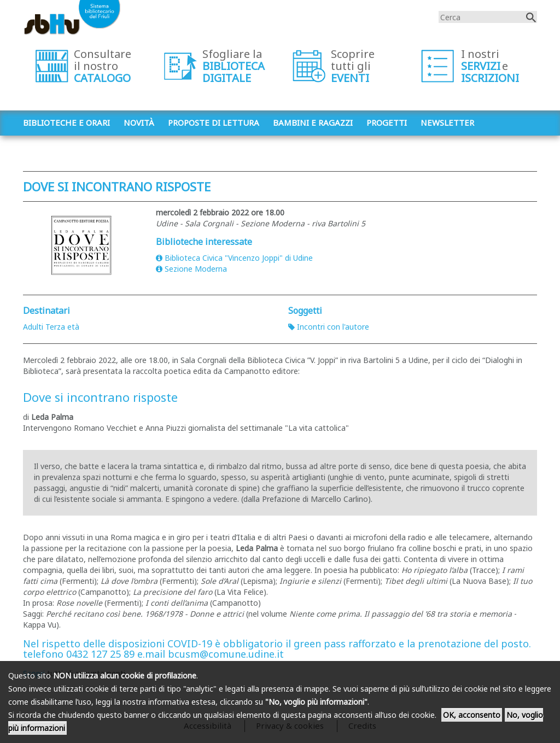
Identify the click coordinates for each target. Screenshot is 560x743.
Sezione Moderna (191, 269)
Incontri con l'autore (329, 327)
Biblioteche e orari (66, 122)
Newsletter (447, 122)
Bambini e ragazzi (313, 122)
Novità (139, 122)
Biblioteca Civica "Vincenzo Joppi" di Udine (234, 258)
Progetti (387, 122)
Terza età (62, 327)
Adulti (33, 327)
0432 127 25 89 (100, 654)
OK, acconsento (472, 715)
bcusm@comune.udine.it (226, 654)
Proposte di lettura (214, 122)
